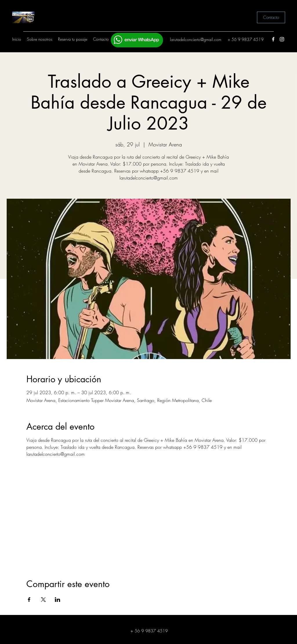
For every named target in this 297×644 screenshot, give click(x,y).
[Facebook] (273, 39)
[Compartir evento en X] (43, 600)
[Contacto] (271, 17)
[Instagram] (282, 39)
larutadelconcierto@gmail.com (196, 39)
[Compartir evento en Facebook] (29, 600)
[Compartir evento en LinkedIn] (58, 600)
